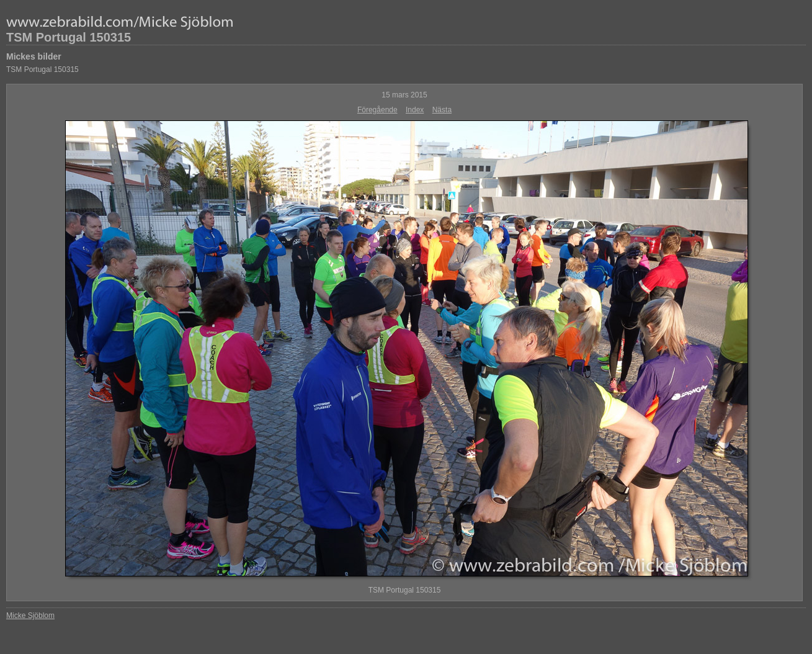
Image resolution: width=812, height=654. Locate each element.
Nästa (442, 110)
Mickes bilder (34, 56)
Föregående (377, 110)
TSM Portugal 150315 (69, 37)
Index (415, 110)
